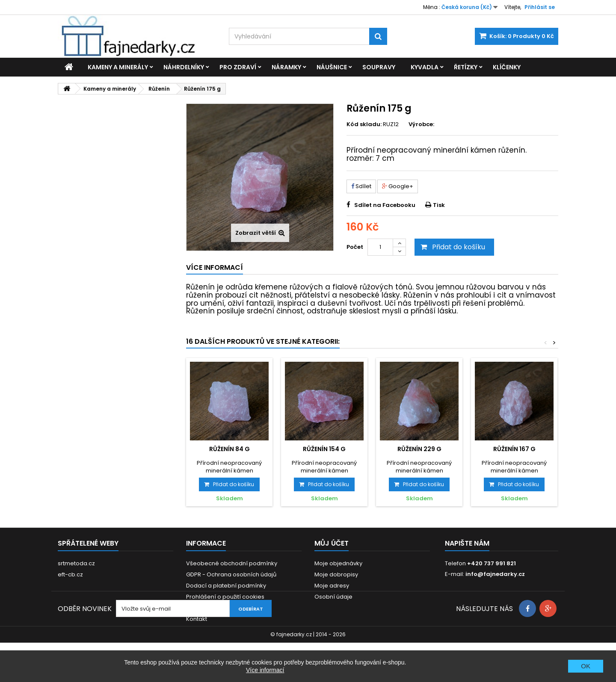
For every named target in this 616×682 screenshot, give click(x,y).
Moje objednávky (338, 563)
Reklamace (202, 608)
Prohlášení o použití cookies (225, 597)
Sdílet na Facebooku (385, 205)
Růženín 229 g (419, 449)
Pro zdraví (238, 67)
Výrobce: (421, 124)
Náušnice (332, 67)
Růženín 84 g (230, 449)
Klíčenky (507, 67)
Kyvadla (425, 67)
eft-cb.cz (70, 574)
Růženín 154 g (324, 449)
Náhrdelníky (184, 67)
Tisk (439, 205)
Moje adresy (332, 586)
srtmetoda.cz (76, 563)
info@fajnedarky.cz (495, 574)
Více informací (265, 670)
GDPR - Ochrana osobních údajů (231, 574)
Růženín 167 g (514, 449)
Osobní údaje (333, 597)
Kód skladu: (364, 124)
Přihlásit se (540, 7)
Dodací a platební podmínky (226, 586)
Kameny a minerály (118, 67)
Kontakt (197, 619)
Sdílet (361, 186)
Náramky (286, 67)
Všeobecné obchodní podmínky (232, 563)
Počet (355, 247)
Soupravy (379, 67)
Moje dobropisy (336, 574)
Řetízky (466, 67)
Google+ (398, 186)
